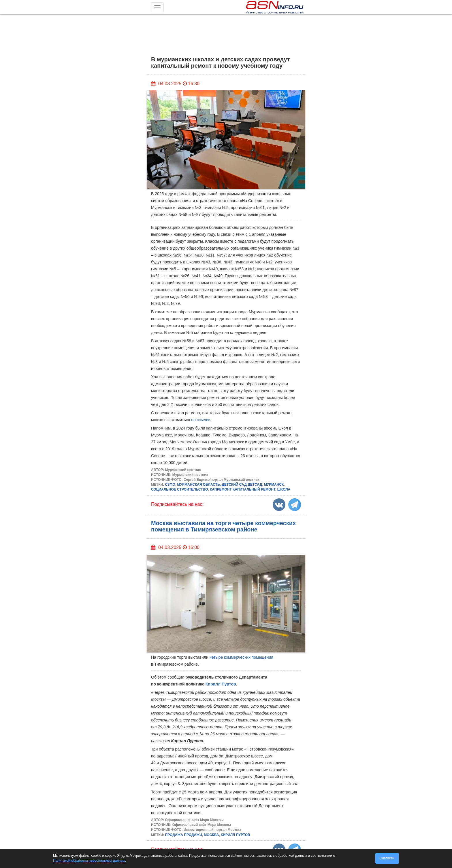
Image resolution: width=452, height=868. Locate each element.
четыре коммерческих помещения (241, 657)
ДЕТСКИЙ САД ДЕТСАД (242, 485)
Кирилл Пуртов (221, 684)
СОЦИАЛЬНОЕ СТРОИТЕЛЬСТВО (179, 489)
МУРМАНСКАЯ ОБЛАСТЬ (199, 485)
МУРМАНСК (274, 485)
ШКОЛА (284, 489)
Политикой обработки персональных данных (89, 861)
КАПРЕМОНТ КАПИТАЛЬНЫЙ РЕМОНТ (243, 489)
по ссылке (201, 420)
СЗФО (170, 485)
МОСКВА (211, 835)
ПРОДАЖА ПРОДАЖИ (184, 835)
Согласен (387, 858)
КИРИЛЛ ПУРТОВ (236, 835)
